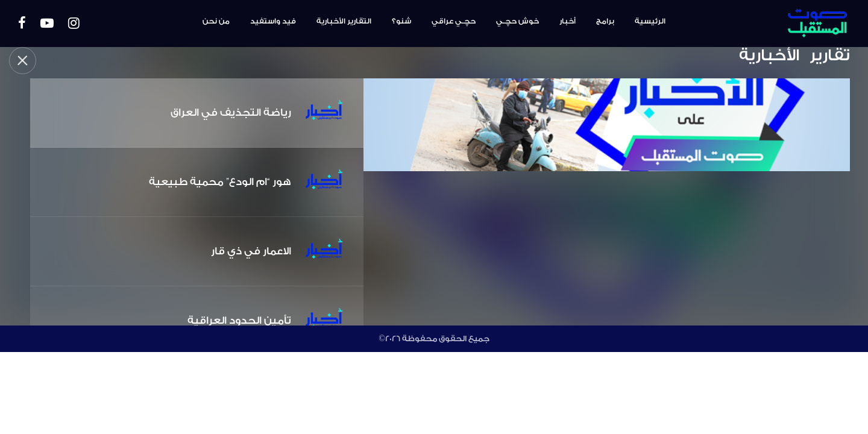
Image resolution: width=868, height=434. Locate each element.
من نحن (216, 21)
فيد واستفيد (273, 21)
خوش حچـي (517, 21)
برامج (605, 21)
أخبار (568, 21)
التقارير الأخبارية (344, 21)
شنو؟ (401, 21)
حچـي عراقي (454, 21)
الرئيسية (650, 21)
